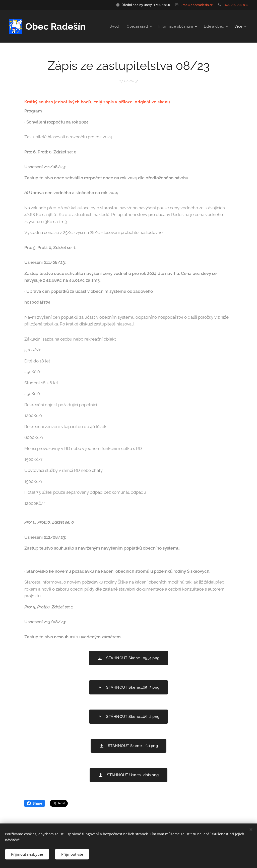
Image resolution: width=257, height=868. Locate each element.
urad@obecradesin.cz (197, 5)
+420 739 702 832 (236, 5)
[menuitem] (112, 26)
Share (35, 803)
